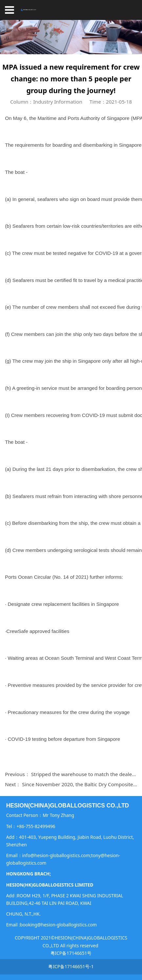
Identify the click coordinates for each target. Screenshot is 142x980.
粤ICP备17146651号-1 (71, 966)
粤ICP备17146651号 (71, 953)
